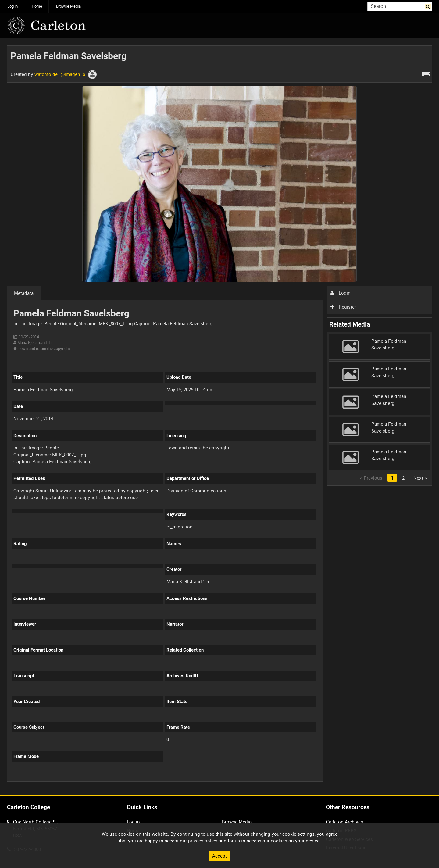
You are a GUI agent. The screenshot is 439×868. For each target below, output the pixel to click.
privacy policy (203, 841)
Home (37, 6)
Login (341, 293)
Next (420, 478)
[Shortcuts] (426, 73)
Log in (12, 6)
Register (343, 307)
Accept (220, 856)
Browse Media (68, 6)
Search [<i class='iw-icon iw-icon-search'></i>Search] (429, 6)
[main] (220, 417)
